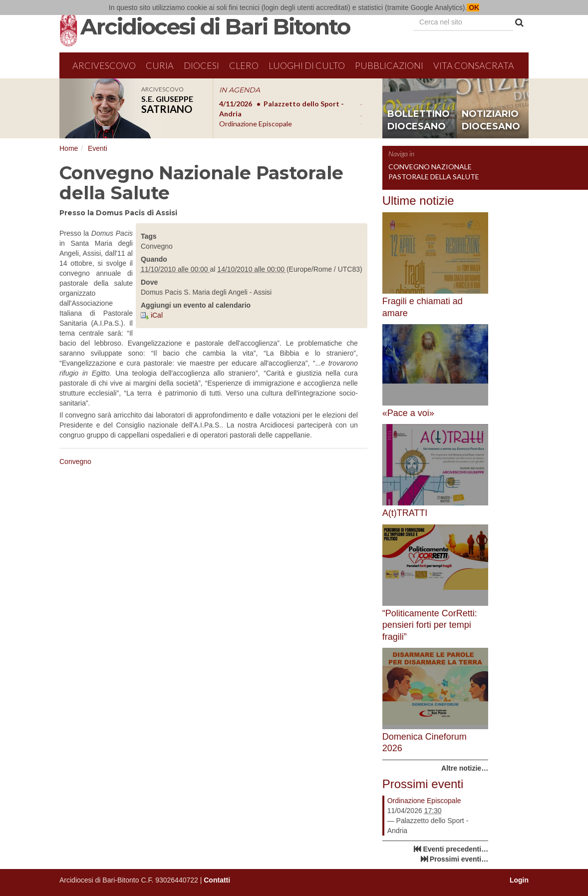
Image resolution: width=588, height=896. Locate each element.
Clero (244, 65)
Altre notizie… (465, 768)
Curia (160, 65)
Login (519, 880)
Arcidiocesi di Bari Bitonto (215, 26)
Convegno (75, 461)
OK (473, 7)
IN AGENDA (240, 90)
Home (69, 148)
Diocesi (201, 65)
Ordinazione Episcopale (424, 801)
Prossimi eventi (423, 784)
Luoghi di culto (307, 65)
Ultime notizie (418, 201)
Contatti (217, 880)
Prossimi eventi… (459, 859)
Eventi (98, 148)
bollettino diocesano (419, 120)
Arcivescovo (104, 65)
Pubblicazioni (389, 65)
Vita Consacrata (474, 65)
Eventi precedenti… (455, 849)
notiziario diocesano (491, 120)
